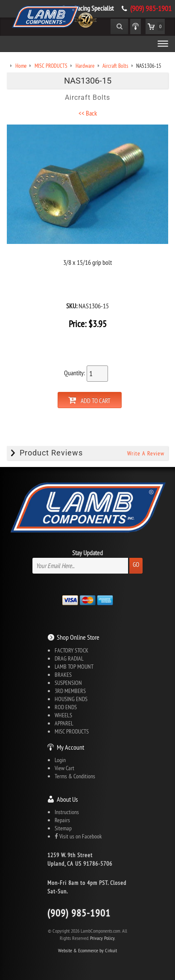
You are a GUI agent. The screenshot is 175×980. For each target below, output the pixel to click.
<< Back (88, 113)
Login (60, 760)
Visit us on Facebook (78, 836)
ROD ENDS (66, 707)
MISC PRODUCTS (72, 731)
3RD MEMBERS (70, 691)
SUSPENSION (68, 683)
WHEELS (63, 715)
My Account (70, 747)
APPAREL (64, 723)
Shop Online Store (78, 637)
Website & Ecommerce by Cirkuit (87, 950)
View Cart (64, 768)
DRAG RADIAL (69, 658)
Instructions (67, 812)
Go (136, 564)
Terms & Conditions (75, 776)
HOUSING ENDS (71, 699)
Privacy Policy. (103, 938)
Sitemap (63, 828)
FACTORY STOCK (71, 650)
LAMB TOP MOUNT (74, 667)
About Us (67, 799)
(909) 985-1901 (151, 9)
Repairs (62, 820)
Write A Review (146, 453)
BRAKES (63, 675)
